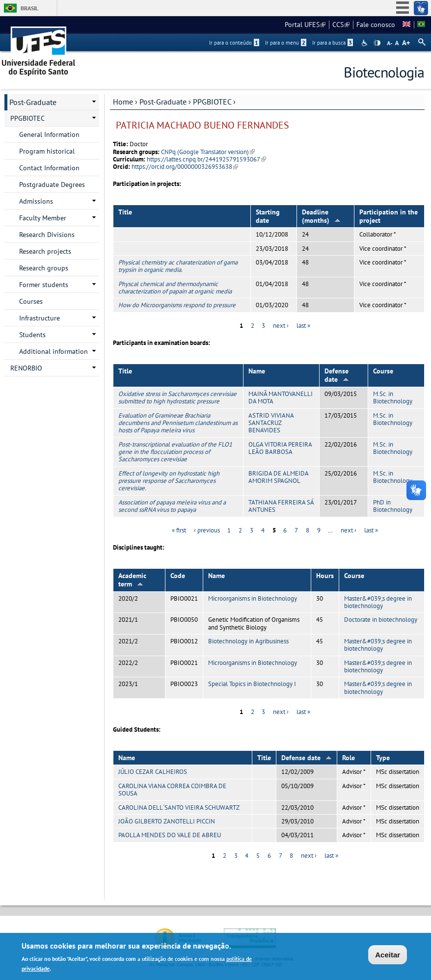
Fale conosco (376, 25)
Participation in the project (389, 216)
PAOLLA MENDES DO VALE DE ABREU (170, 835)
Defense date (337, 375)
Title (125, 212)
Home (123, 102)
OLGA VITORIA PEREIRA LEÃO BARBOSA (280, 448)
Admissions (36, 201)
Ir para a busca (333, 43)
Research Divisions (47, 235)
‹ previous (207, 530)
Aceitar (388, 956)
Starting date (268, 216)
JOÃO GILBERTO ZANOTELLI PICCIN (167, 821)
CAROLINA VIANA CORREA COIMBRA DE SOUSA (172, 790)
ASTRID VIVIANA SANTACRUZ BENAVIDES (271, 423)
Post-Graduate (163, 102)
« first (179, 530)
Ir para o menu (286, 43)
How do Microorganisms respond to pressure (177, 305)
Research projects (45, 251)
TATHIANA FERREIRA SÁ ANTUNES (281, 506)
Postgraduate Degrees (52, 185)
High (377, 43)
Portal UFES (305, 25)
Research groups (44, 268)
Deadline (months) (321, 216)
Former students (44, 285)
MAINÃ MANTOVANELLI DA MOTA (281, 397)
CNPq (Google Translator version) (208, 152)
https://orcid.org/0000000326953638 (185, 167)
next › (281, 326)
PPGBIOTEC (212, 102)
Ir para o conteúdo (234, 43)
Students (32, 335)
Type (383, 758)
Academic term (132, 580)
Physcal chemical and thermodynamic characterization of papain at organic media (175, 288)
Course (383, 371)
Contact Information (49, 168)
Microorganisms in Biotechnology (253, 598)
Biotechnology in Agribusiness (248, 641)
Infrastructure (40, 318)
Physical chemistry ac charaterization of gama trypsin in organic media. (178, 266)
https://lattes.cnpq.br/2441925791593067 (206, 159)
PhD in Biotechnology (393, 506)
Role (349, 758)
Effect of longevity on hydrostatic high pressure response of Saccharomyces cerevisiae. (169, 481)
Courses (31, 301)
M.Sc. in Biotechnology (393, 397)
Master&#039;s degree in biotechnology (378, 602)
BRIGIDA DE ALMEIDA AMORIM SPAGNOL (278, 477)
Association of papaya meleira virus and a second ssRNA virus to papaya (172, 506)
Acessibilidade (365, 43)
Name (257, 371)
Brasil (29, 8)
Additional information (54, 351)
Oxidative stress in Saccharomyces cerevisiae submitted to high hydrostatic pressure (177, 397)
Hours (325, 576)
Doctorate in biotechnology (381, 620)
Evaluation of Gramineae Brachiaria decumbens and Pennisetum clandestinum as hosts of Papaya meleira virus (178, 423)
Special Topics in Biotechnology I (252, 684)
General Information (49, 134)
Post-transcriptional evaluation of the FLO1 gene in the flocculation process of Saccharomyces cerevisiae (175, 452)
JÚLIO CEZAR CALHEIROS (153, 772)
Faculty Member (43, 218)
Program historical (47, 151)
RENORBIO (26, 368)
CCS (341, 25)
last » (303, 326)
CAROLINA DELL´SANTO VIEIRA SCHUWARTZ (179, 808)
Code (178, 576)
